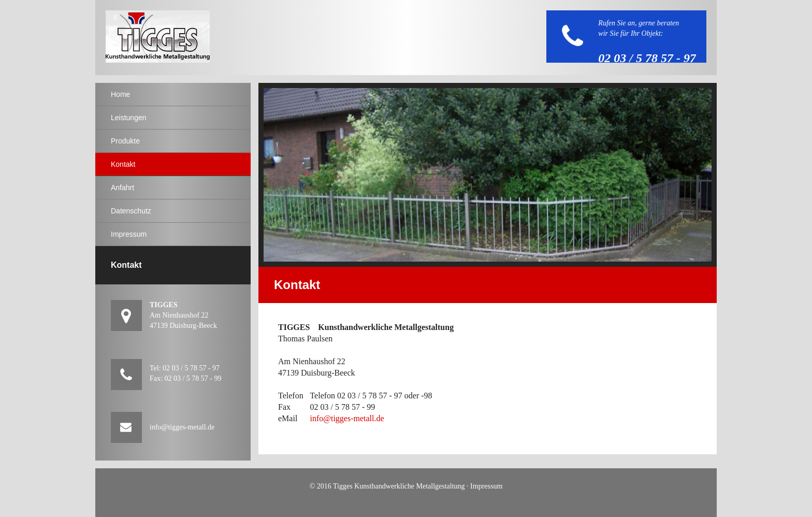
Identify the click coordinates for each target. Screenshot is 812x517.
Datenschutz (131, 211)
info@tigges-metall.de (347, 418)
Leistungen (129, 118)
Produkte (125, 141)
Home (120, 94)
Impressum (129, 234)
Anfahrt (122, 188)
